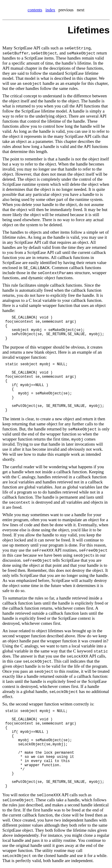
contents (35, 10)
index (50, 10)
